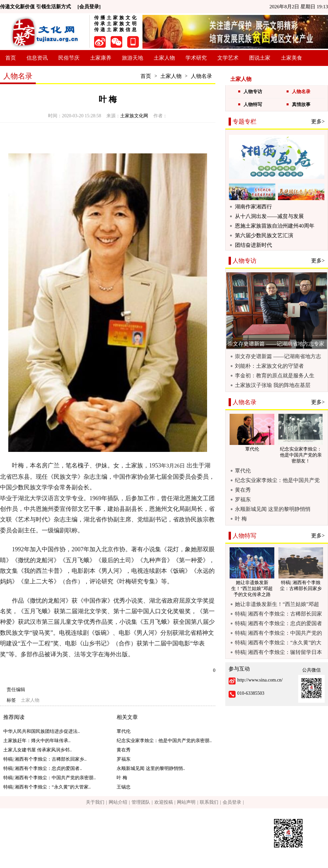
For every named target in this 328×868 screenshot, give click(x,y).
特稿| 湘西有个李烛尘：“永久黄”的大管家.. (47, 787)
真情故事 (301, 105)
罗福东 (124, 759)
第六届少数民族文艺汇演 (264, 235)
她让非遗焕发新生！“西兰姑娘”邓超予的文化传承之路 (277, 604)
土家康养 (101, 58)
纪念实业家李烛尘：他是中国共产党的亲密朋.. (164, 741)
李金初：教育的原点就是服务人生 (275, 376)
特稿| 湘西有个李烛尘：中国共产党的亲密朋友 (278, 633)
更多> (318, 121)
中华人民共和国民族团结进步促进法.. (42, 731)
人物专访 (253, 92)
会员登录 (232, 802)
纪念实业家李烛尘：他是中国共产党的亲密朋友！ (277, 480)
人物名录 (201, 76)
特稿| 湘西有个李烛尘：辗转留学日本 (278, 652)
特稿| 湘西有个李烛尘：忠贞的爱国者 (278, 623)
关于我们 (95, 802)
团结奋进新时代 (253, 245)
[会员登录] (89, 7)
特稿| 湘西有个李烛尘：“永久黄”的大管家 (278, 643)
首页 (11, 58)
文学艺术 (228, 58)
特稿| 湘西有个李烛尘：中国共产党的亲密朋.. (50, 778)
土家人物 (164, 58)
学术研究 (196, 58)
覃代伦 (124, 731)
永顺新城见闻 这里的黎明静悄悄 (273, 509)
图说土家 (260, 58)
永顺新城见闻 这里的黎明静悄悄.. (151, 768)
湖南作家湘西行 (253, 207)
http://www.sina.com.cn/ (260, 680)
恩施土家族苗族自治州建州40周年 (275, 226)
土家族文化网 (134, 116)
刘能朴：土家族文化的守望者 (269, 366)
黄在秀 (124, 750)
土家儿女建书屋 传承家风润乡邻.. (38, 750)
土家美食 (292, 58)
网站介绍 (118, 802)
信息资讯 (37, 58)
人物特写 (253, 105)
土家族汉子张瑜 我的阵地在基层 (273, 385)
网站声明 (186, 802)
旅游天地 (133, 58)
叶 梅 (122, 778)
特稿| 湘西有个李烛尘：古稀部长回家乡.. (45, 759)
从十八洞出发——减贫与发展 (269, 216)
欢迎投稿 (164, 802)
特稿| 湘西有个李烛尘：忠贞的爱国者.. (43, 768)
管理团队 (141, 802)
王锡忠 (124, 787)
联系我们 (209, 802)
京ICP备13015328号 (146, 846)
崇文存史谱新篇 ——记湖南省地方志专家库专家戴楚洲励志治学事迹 (278, 356)
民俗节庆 (69, 58)
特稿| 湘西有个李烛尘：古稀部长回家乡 (278, 614)
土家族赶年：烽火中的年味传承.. (37, 741)
